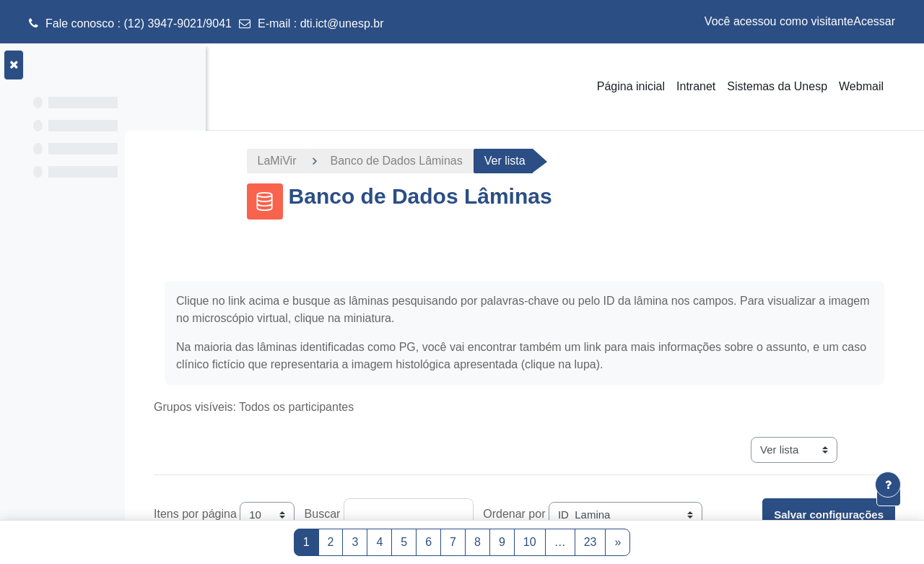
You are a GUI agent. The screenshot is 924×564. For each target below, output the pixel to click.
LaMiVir (323, 161)
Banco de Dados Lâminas (442, 161)
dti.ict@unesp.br (342, 23)
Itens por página (288, 514)
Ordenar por (606, 514)
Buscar (415, 514)
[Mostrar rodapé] (888, 485)
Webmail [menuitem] (861, 86)
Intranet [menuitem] (696, 86)
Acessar (874, 21)
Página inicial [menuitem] (631, 86)
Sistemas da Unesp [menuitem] (777, 86)
